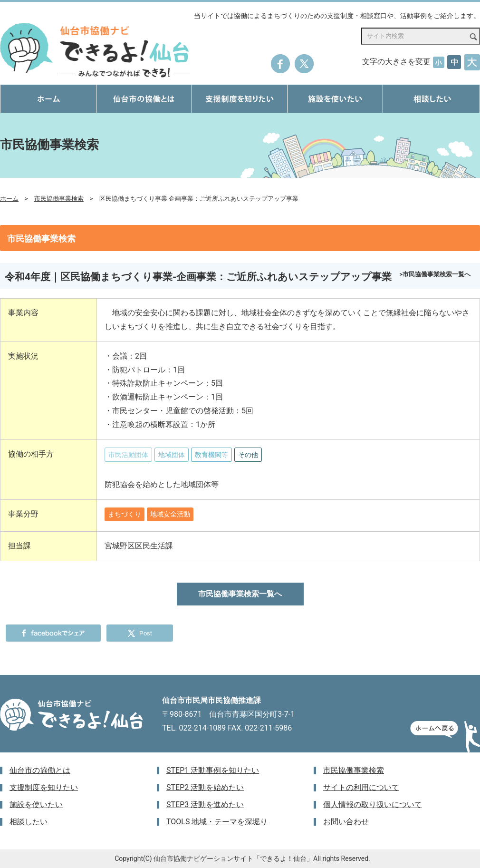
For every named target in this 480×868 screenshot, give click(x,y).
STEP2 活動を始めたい (205, 787)
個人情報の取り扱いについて (373, 805)
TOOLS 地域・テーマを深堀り (217, 822)
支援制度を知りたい (44, 787)
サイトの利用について (361, 787)
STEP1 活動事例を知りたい (213, 770)
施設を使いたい (36, 805)
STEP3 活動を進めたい (205, 805)
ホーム (9, 199)
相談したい (29, 822)
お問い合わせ (346, 822)
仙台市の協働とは (40, 770)
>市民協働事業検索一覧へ (435, 274)
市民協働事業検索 (59, 199)
